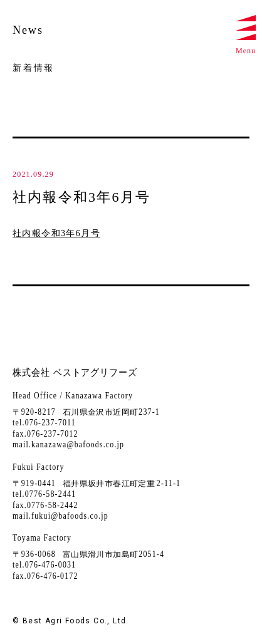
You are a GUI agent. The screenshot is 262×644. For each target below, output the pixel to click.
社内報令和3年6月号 (56, 233)
